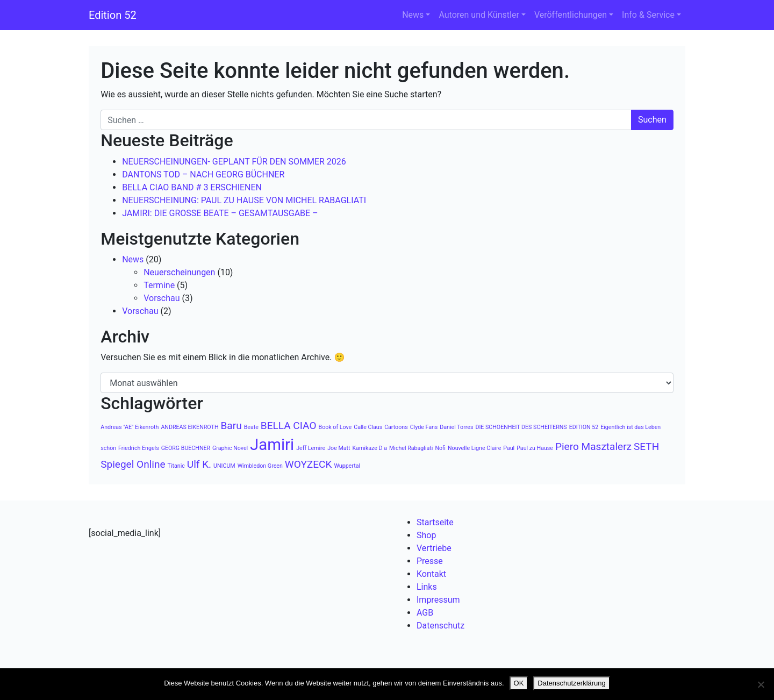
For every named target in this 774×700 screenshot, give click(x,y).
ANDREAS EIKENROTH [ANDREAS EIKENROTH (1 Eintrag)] (189, 427)
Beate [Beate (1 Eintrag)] (251, 427)
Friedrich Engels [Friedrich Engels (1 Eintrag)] (139, 448)
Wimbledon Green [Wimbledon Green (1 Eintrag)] (260, 466)
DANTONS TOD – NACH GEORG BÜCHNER (203, 174)
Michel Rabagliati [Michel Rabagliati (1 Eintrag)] (411, 448)
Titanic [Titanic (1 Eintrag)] (176, 466)
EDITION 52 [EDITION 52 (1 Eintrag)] (584, 427)
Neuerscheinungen (179, 272)
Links (427, 587)
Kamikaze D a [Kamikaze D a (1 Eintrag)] (370, 448)
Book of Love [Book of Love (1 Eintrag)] (335, 427)
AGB (425, 613)
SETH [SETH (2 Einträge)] (646, 447)
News (413, 15)
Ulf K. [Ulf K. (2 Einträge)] (199, 464)
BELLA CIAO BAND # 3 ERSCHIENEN (192, 187)
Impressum (438, 600)
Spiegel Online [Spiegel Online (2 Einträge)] (133, 464)
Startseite (435, 522)
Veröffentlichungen (571, 15)
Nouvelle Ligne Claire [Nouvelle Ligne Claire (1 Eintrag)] (474, 448)
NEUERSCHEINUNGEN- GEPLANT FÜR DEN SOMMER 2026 (234, 162)
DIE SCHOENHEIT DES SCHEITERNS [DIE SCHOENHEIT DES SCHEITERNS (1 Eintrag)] (521, 427)
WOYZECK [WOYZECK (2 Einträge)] (309, 464)
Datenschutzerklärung (571, 683)
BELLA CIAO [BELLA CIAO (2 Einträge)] (289, 426)
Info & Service (648, 15)
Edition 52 (113, 15)
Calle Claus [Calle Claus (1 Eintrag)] (368, 427)
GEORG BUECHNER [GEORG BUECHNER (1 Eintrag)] (186, 448)
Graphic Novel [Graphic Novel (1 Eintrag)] (230, 448)
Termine (159, 285)
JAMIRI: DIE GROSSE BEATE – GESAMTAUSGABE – (220, 213)
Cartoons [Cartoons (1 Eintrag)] (396, 427)
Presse (430, 561)
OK (519, 683)
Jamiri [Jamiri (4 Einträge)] (272, 445)
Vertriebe (434, 548)
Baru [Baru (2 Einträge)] (231, 426)
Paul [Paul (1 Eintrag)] (509, 448)
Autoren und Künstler (479, 15)
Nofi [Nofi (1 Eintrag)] (440, 448)
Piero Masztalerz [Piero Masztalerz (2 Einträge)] (593, 447)
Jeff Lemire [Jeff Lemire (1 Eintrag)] (311, 448)
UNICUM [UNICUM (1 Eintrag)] (224, 466)
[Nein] (761, 684)
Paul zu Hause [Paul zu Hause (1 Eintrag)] (535, 448)
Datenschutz (440, 626)
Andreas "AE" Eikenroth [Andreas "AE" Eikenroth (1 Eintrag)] (130, 427)
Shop (426, 535)
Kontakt (431, 574)
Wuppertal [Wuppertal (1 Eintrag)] (347, 466)
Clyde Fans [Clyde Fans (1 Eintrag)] (424, 427)
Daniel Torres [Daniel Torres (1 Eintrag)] (456, 427)
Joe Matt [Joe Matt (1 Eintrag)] (339, 448)
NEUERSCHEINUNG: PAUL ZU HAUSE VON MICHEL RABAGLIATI (244, 200)
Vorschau (162, 298)
